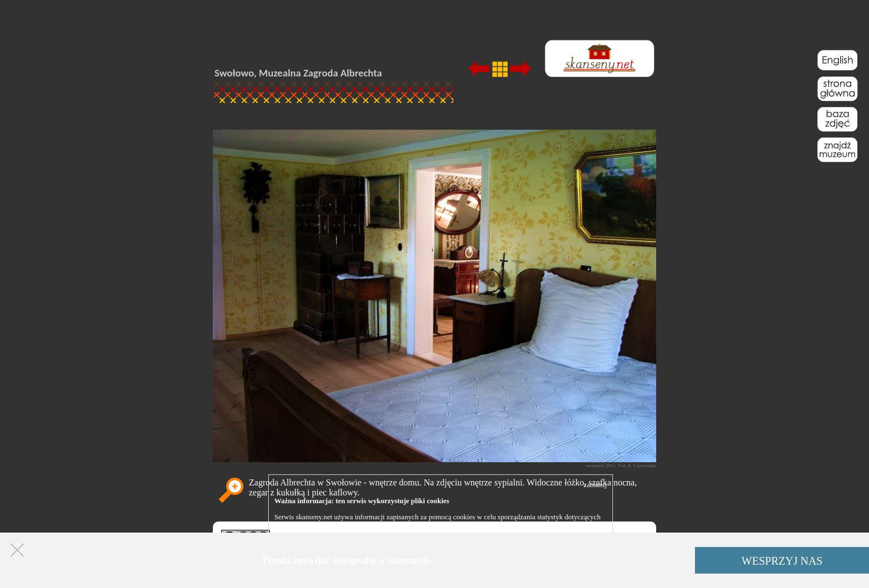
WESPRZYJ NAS (782, 561)
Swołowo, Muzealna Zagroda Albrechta (298, 73)
